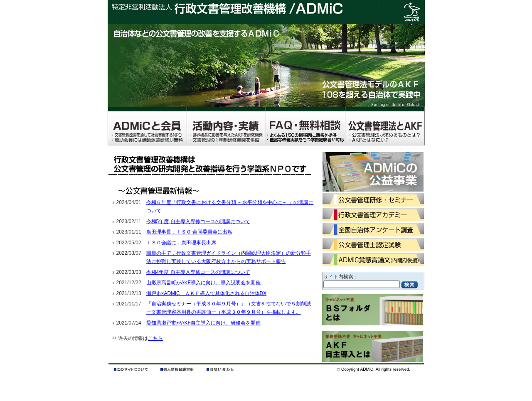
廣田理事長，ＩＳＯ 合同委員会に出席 (189, 232)
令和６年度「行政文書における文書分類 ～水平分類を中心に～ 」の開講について (230, 207)
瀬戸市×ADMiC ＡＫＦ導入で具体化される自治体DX (207, 293)
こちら (155, 338)
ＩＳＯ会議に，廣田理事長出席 (181, 243)
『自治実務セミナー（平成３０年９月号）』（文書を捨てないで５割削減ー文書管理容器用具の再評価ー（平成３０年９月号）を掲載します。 (229, 308)
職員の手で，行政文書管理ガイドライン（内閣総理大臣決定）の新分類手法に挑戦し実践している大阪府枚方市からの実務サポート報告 (229, 257)
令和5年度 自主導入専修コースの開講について (198, 221)
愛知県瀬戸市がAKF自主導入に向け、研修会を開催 (203, 323)
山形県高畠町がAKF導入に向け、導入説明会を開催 (203, 283)
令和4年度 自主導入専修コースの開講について (198, 272)
